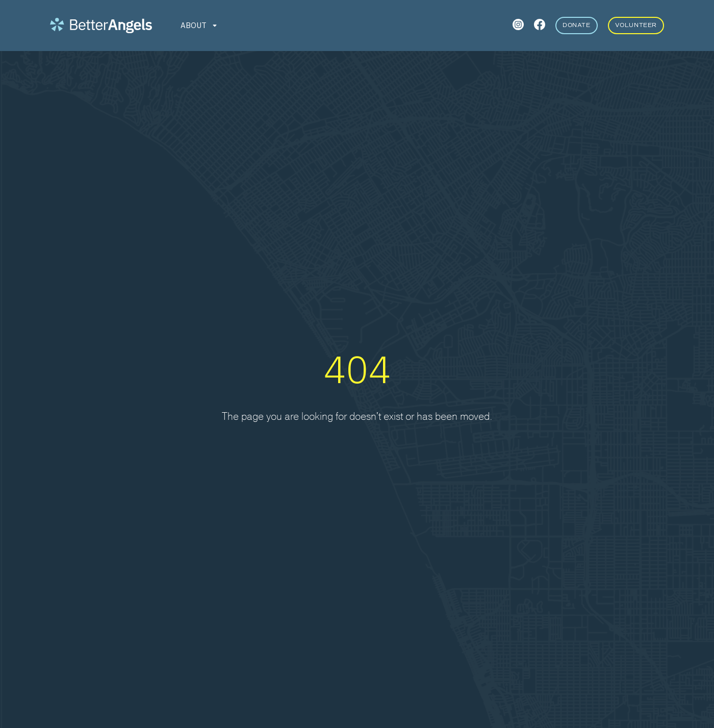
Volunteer (636, 25)
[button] (200, 26)
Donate (577, 25)
